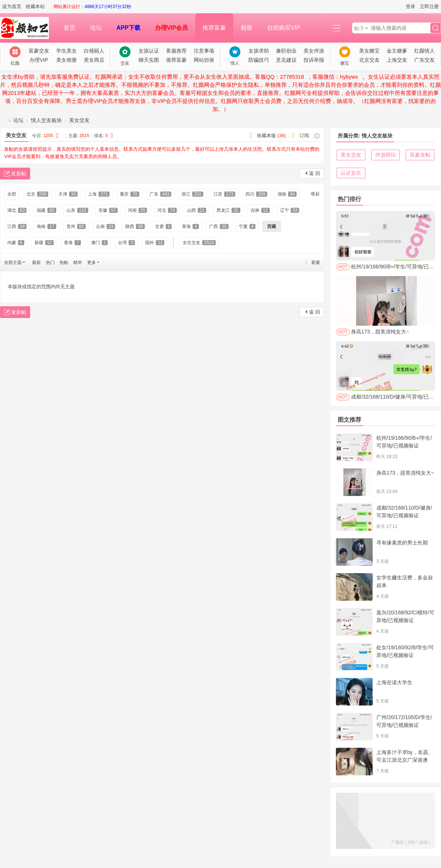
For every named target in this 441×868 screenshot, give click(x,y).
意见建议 (286, 60)
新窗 (316, 262)
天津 (68, 194)
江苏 (224, 194)
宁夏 (247, 226)
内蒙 (16, 243)
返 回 (315, 173)
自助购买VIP (284, 28)
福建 (46, 210)
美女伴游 (314, 51)
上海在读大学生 (394, 682)
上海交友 (397, 60)
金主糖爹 (397, 51)
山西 (197, 210)
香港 (72, 243)
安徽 (108, 210)
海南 (46, 226)
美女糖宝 (369, 51)
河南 (137, 210)
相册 (247, 28)
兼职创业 (286, 51)
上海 (99, 194)
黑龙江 (228, 210)
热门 (50, 262)
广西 (219, 226)
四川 (256, 194)
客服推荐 (176, 51)
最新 (36, 262)
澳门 (100, 243)
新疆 (44, 243)
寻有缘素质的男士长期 (402, 543)
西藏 (272, 226)
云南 (105, 226)
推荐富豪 (214, 28)
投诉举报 (314, 60)
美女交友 (79, 120)
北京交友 (369, 60)
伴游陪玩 (386, 155)
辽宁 (290, 210)
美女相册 (67, 60)
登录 (410, 6)
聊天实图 (149, 60)
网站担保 (204, 60)
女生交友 (199, 243)
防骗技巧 (259, 60)
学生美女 (67, 51)
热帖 (64, 262)
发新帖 (19, 174)
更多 (92, 262)
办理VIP (39, 60)
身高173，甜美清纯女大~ (405, 473)
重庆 (129, 194)
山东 (77, 210)
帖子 (359, 28)
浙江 (192, 194)
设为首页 (12, 6)
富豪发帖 (420, 155)
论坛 (96, 28)
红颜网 (3, 120)
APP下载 (128, 28)
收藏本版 (271, 135)
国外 (155, 243)
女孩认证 (149, 51)
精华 (78, 262)
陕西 (135, 226)
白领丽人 (94, 51)
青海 (190, 226)
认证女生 (351, 173)
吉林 (260, 210)
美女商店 (94, 60)
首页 (69, 28)
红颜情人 (424, 51)
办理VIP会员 (172, 28)
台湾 (126, 243)
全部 (12, 194)
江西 (17, 226)
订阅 (304, 135)
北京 (37, 194)
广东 (160, 194)
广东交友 (424, 60)
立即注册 (429, 6)
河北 (167, 210)
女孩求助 (259, 51)
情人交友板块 (46, 120)
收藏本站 (35, 6)
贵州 (76, 226)
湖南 (287, 194)
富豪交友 (39, 51)
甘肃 (164, 226)
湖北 (17, 210)
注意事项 (204, 51)
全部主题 (13, 262)
